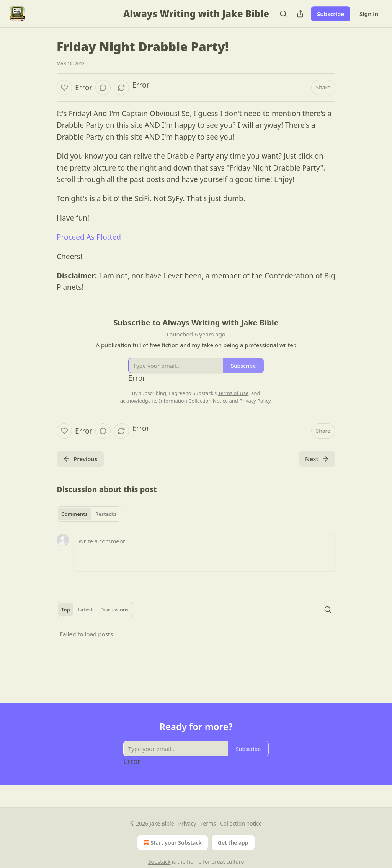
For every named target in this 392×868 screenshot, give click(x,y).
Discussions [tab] (114, 610)
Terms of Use (234, 393)
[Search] (283, 14)
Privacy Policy (255, 401)
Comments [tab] (74, 514)
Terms (208, 823)
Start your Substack (172, 843)
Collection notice (241, 823)
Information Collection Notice (193, 401)
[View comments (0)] (103, 88)
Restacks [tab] (106, 514)
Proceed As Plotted (89, 237)
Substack (159, 862)
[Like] (64, 88)
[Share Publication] (300, 14)
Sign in (369, 14)
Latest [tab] (85, 610)
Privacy (187, 823)
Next (317, 459)
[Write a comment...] (204, 553)
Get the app (233, 843)
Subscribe (331, 14)
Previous (80, 459)
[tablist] (89, 514)
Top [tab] (66, 610)
